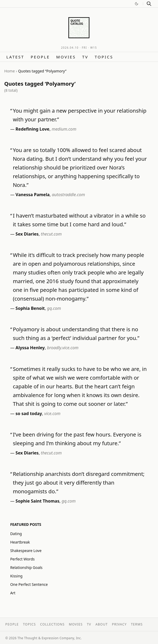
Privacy (119, 624)
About (102, 624)
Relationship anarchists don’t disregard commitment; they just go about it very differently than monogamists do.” (79, 483)
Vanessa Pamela (33, 195)
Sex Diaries (27, 234)
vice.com (52, 413)
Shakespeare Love (26, 551)
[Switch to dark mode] (137, 4)
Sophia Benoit (30, 308)
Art (13, 593)
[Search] (149, 4)
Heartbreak (20, 542)
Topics (104, 57)
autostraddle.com (69, 195)
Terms (137, 624)
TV (85, 57)
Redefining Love (33, 129)
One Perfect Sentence (29, 584)
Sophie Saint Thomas (38, 501)
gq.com (54, 308)
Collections (52, 624)
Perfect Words (22, 559)
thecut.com (51, 234)
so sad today (29, 413)
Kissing (16, 576)
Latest (15, 57)
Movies (66, 57)
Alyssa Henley (30, 348)
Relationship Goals (26, 567)
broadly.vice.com (63, 348)
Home (10, 71)
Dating (16, 534)
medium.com (64, 129)
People (40, 57)
